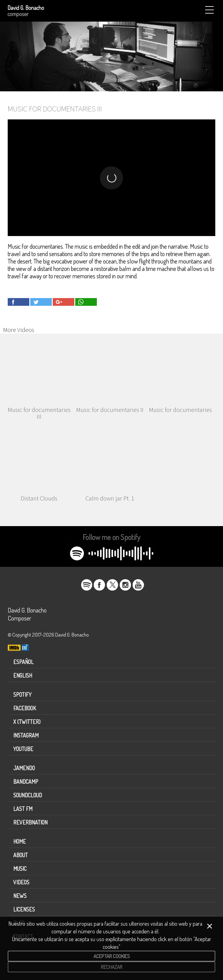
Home (20, 841)
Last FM (23, 809)
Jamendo (24, 768)
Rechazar (112, 967)
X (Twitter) (27, 722)
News (20, 896)
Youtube (23, 749)
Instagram (26, 735)
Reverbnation (30, 822)
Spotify (22, 695)
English (23, 675)
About (21, 855)
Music (20, 869)
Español (23, 662)
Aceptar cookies (112, 956)
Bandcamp (26, 782)
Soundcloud (28, 795)
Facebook (25, 708)
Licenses (24, 909)
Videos (21, 882)
